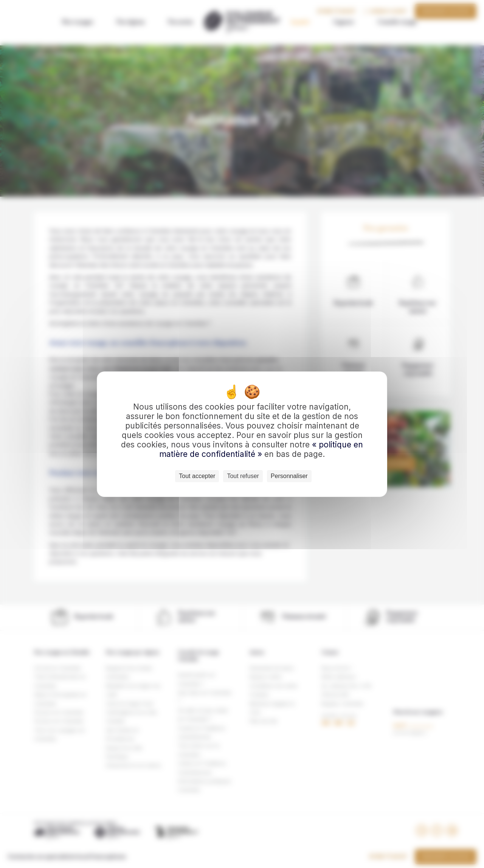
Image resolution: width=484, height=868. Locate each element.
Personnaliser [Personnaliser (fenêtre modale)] (289, 476)
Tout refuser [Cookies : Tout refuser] (243, 476)
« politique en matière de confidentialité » (261, 449)
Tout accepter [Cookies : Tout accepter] (197, 476)
